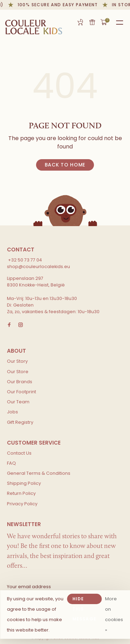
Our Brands (20, 382)
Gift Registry (80, 22)
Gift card (92, 22)
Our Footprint (21, 392)
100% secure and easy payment (59, 5)
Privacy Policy (22, 504)
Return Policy (21, 493)
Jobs (12, 412)
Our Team (18, 402)
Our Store (18, 372)
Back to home (65, 165)
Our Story (17, 361)
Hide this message (84, 600)
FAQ (11, 463)
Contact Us (19, 453)
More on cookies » (114, 614)
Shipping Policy (24, 483)
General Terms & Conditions (39, 473)
